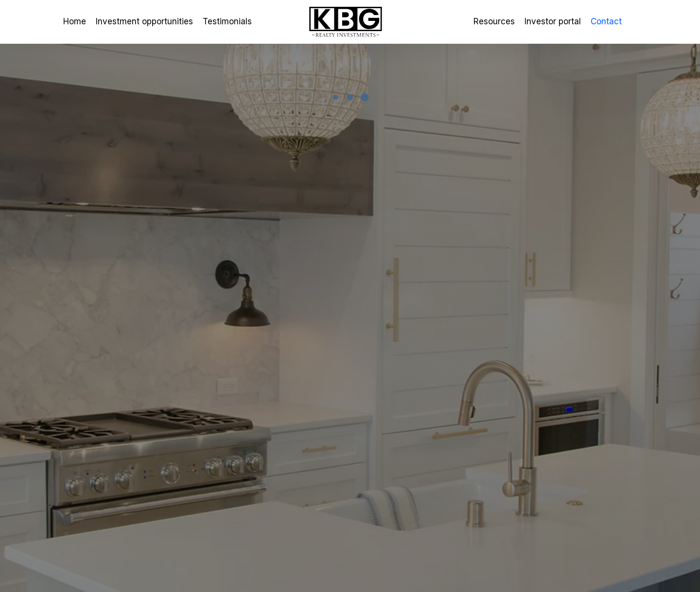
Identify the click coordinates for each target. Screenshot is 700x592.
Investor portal (553, 21)
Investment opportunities (144, 21)
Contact (606, 21)
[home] (350, 22)
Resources (494, 21)
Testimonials (227, 21)
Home (75, 21)
